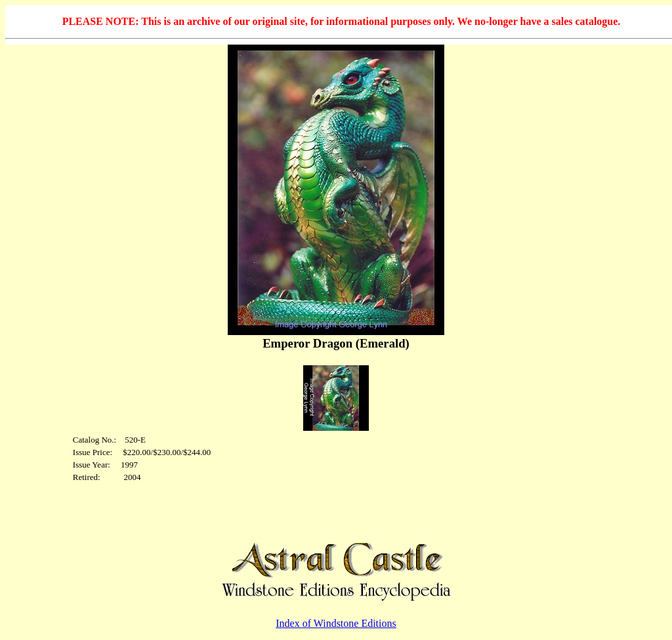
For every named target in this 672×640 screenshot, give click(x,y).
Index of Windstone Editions (336, 623)
